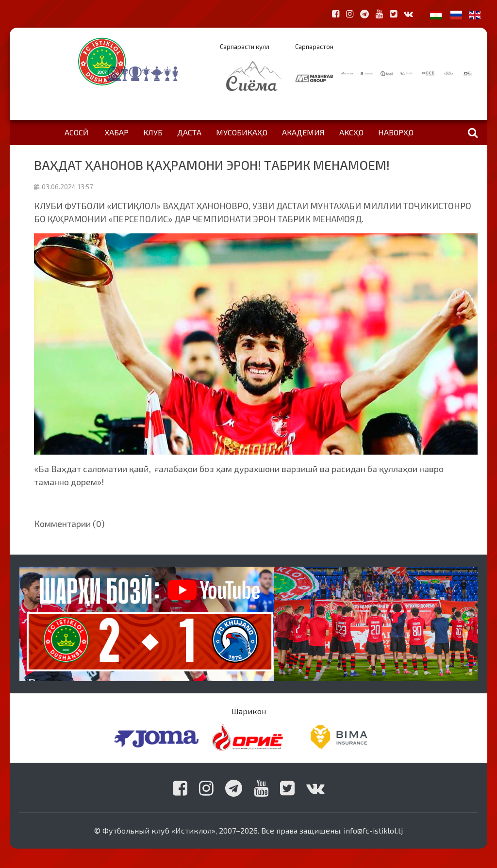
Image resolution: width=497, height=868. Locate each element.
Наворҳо (396, 132)
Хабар (117, 132)
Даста (189, 132)
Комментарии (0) (69, 524)
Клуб (153, 132)
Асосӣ (76, 132)
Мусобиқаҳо (242, 132)
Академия (303, 132)
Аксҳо (351, 132)
